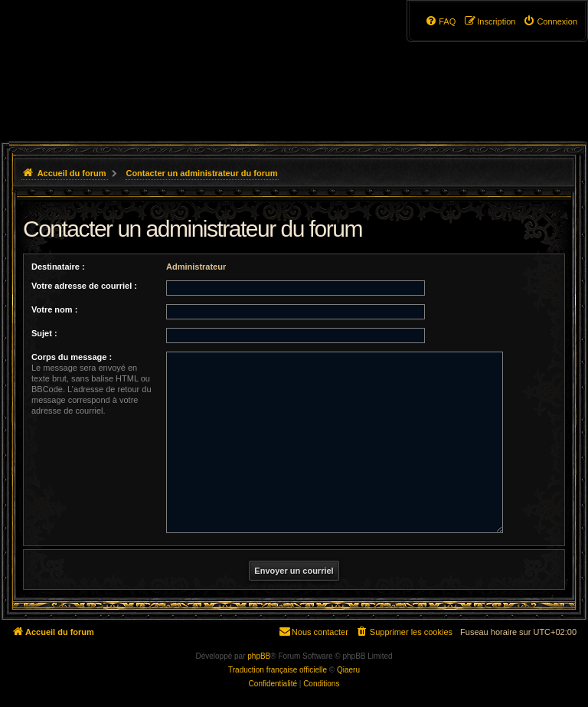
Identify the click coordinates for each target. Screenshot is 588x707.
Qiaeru (348, 670)
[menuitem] (550, 21)
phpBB (259, 656)
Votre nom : (54, 309)
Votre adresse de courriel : (84, 286)
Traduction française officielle (278, 670)
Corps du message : (72, 357)
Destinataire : (58, 267)
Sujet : (44, 333)
